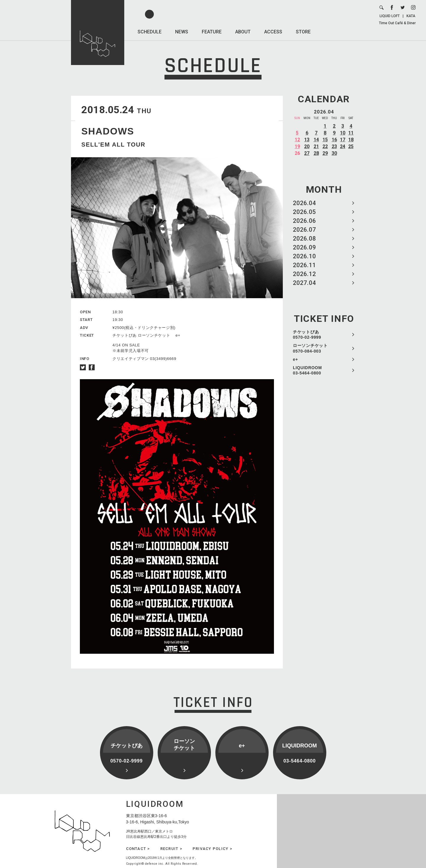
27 (307, 153)
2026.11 (304, 265)
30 (334, 153)
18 (351, 140)
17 (343, 140)
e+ (295, 359)
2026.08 (304, 239)
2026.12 (304, 274)
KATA (411, 16)
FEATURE (212, 32)
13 (307, 140)
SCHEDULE (150, 32)
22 (325, 146)
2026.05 (304, 212)
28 (316, 153)
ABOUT (243, 32)
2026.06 (304, 221)
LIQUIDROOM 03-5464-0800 (307, 370)
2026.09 (304, 247)
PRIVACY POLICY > (212, 849)
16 (334, 140)
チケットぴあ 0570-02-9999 (307, 335)
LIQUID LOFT (390, 16)
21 (316, 146)
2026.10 (304, 256)
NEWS (182, 32)
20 (307, 146)
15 (325, 140)
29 (325, 153)
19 (297, 146)
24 (343, 146)
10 (343, 133)
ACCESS (273, 32)
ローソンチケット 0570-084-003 (310, 348)
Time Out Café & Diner (397, 23)
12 (297, 140)
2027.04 (304, 283)
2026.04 (304, 203)
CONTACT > (138, 849)
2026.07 (304, 230)
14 (316, 140)
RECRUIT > (171, 849)
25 (351, 146)
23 (334, 146)
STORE (303, 32)
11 (351, 133)
